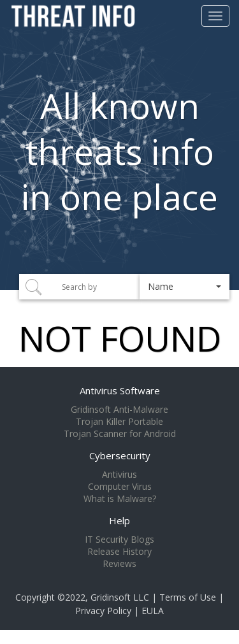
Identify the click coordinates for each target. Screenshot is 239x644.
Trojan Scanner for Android (120, 434)
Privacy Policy (103, 611)
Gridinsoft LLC (120, 597)
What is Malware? (120, 499)
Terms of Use (188, 597)
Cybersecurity (120, 455)
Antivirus (119, 475)
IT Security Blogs (119, 540)
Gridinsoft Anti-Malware (119, 410)
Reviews (119, 564)
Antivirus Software (120, 390)
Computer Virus (120, 487)
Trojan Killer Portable (119, 422)
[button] (185, 287)
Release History (119, 552)
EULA (153, 611)
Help (119, 520)
